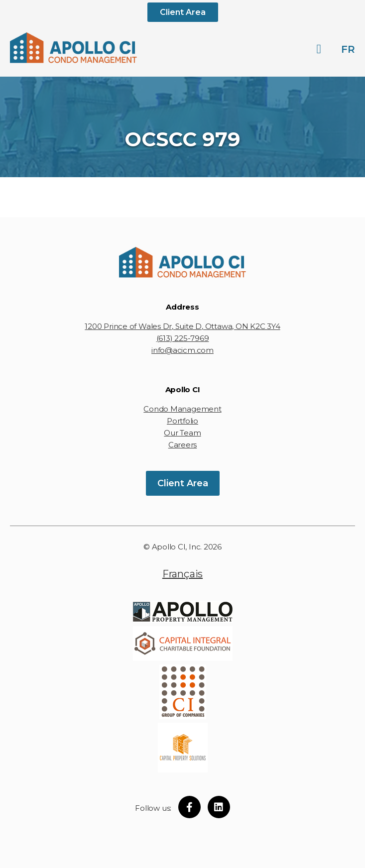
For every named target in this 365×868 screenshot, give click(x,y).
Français (182, 574)
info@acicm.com (182, 350)
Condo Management (182, 409)
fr (348, 49)
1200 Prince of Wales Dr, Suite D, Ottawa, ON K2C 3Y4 (182, 326)
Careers (182, 445)
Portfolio (182, 421)
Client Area (183, 12)
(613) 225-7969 (183, 338)
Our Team (182, 433)
